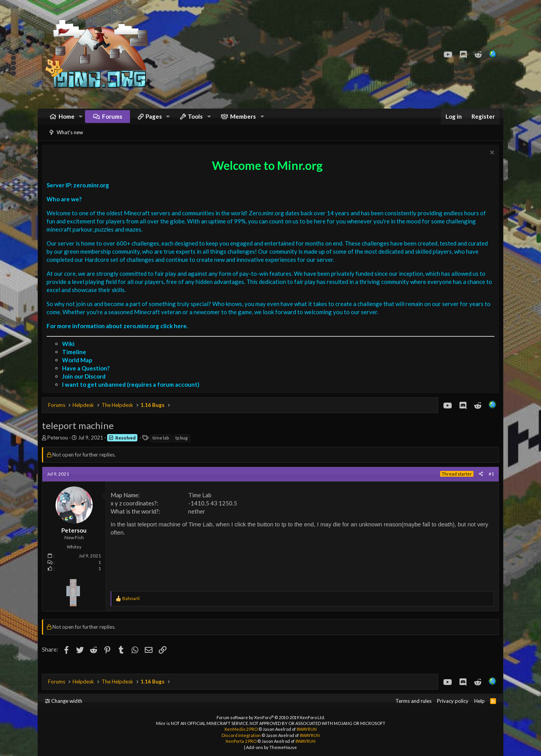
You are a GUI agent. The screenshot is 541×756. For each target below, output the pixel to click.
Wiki (70, 353)
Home (67, 120)
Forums (112, 120)
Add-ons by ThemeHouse (271, 747)
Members (243, 120)
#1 (489, 484)
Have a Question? (88, 378)
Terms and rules (414, 701)
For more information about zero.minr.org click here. (119, 336)
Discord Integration (241, 735)
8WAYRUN (307, 729)
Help (479, 701)
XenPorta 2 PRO (241, 741)
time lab (163, 447)
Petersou (60, 447)
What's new (70, 140)
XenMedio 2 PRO (241, 729)
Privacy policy (453, 701)
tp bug (183, 447)
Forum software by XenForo (271, 717)
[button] (81, 120)
